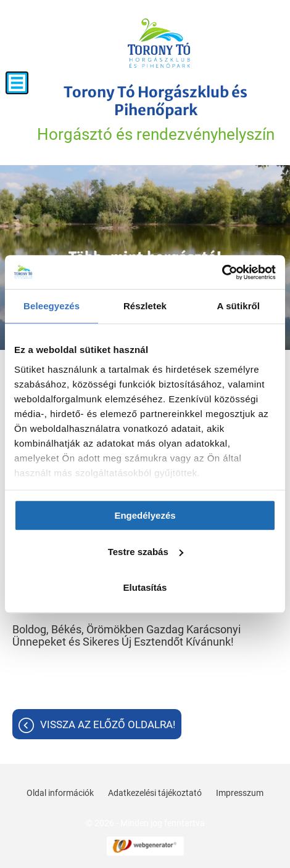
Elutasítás (145, 587)
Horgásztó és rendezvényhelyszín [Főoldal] (155, 113)
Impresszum (240, 793)
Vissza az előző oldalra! (108, 724)
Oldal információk (60, 793)
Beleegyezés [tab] (52, 306)
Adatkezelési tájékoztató (155, 793)
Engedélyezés (145, 515)
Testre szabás (146, 552)
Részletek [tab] (145, 306)
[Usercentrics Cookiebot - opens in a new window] (222, 272)
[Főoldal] (159, 43)
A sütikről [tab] (239, 306)
